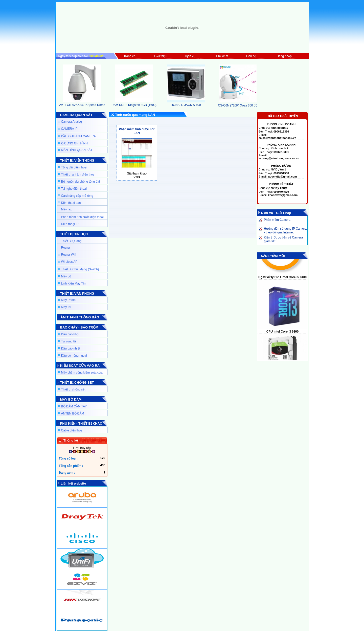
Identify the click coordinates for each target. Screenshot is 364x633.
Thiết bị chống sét (73, 389)
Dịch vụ (190, 56)
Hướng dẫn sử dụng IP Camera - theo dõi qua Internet (285, 231)
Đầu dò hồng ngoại (74, 356)
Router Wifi (69, 255)
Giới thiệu (161, 56)
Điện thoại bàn (71, 203)
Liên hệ (251, 56)
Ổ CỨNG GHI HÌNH (74, 143)
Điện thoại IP (70, 224)
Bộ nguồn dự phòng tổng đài (81, 182)
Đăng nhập (284, 56)
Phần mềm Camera (277, 220)
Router (66, 248)
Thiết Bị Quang (71, 241)
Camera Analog (72, 122)
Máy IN (66, 307)
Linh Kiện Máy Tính (74, 283)
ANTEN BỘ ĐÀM (73, 413)
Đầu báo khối (70, 334)
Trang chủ (130, 56)
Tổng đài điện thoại (74, 167)
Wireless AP (69, 262)
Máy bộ (66, 276)
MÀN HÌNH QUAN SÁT (77, 150)
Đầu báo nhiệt (71, 348)
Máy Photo (68, 300)
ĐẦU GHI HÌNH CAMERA (78, 136)
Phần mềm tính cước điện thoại (82, 217)
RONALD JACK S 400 (186, 103)
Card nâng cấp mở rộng (77, 196)
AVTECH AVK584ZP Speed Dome (82, 103)
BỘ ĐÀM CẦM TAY (74, 406)
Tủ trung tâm (70, 341)
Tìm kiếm (222, 56)
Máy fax (66, 209)
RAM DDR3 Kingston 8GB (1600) (134, 103)
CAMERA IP (69, 129)
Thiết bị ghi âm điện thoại (78, 174)
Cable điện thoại (72, 430)
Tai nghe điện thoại (74, 189)
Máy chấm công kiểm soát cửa (82, 373)
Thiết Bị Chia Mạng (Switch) (80, 269)
